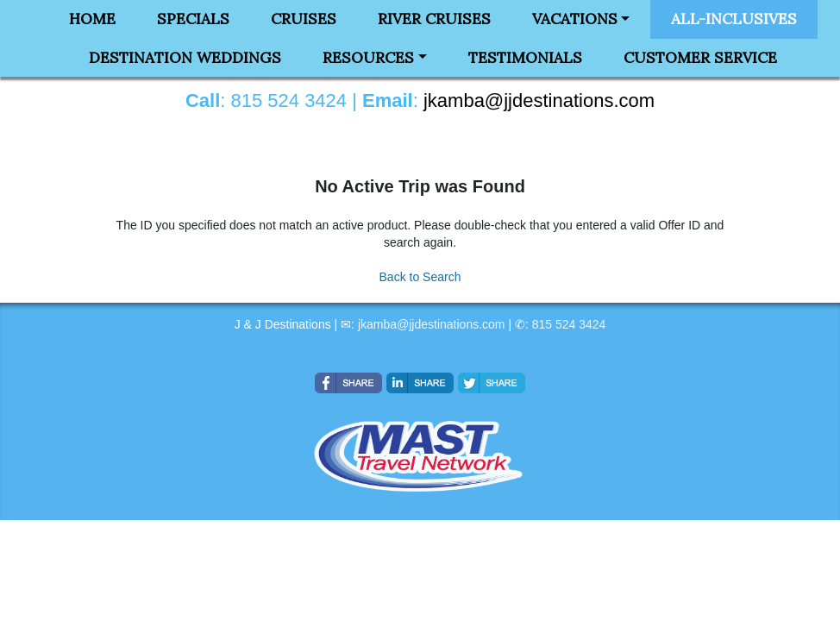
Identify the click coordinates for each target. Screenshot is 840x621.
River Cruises (434, 19)
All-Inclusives (734, 19)
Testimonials (525, 58)
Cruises (304, 19)
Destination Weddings (185, 58)
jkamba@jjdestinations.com (432, 324)
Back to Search (420, 277)
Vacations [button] (575, 19)
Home (92, 19)
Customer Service (700, 58)
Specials (193, 19)
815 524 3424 (569, 324)
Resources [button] (368, 58)
